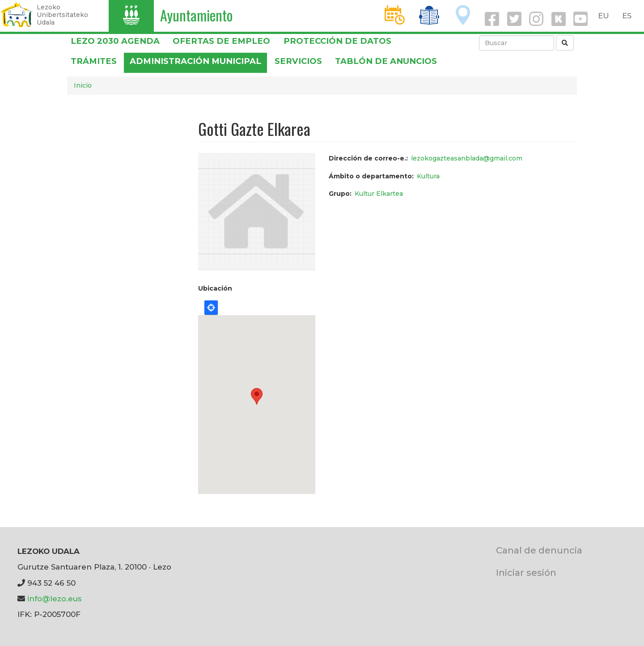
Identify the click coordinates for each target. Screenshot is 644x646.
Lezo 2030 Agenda (115, 41)
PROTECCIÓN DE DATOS (337, 41)
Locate (211, 308)
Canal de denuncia (539, 550)
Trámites (94, 61)
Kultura (428, 176)
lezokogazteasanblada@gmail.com (467, 158)
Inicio (83, 85)
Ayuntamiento (196, 15)
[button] (257, 211)
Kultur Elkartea (379, 194)
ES (627, 16)
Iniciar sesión (526, 572)
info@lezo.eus (55, 599)
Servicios (298, 61)
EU (604, 16)
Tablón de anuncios (386, 61)
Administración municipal (195, 61)
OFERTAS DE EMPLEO (221, 41)
